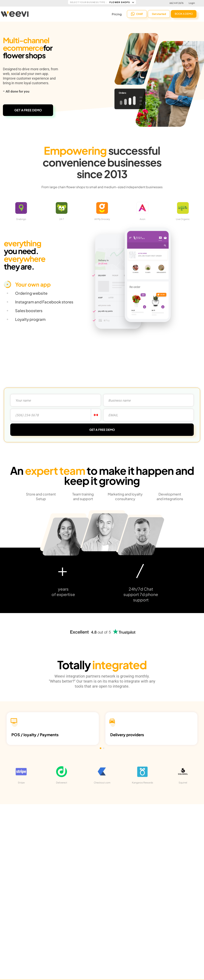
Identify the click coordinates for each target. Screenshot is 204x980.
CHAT (137, 14)
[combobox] (96, 415)
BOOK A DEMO (184, 13)
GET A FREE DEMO (28, 110)
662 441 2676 (176, 3)
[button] (101, 748)
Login (192, 3)
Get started (159, 14)
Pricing (117, 14)
